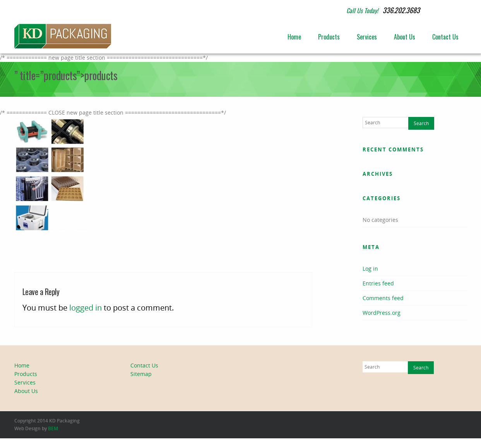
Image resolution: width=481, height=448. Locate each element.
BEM (53, 428)
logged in (86, 308)
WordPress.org (382, 313)
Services (367, 37)
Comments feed (383, 298)
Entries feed (378, 283)
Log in (370, 269)
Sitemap (141, 374)
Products (329, 37)
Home (294, 37)
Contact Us (445, 37)
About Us (405, 37)
